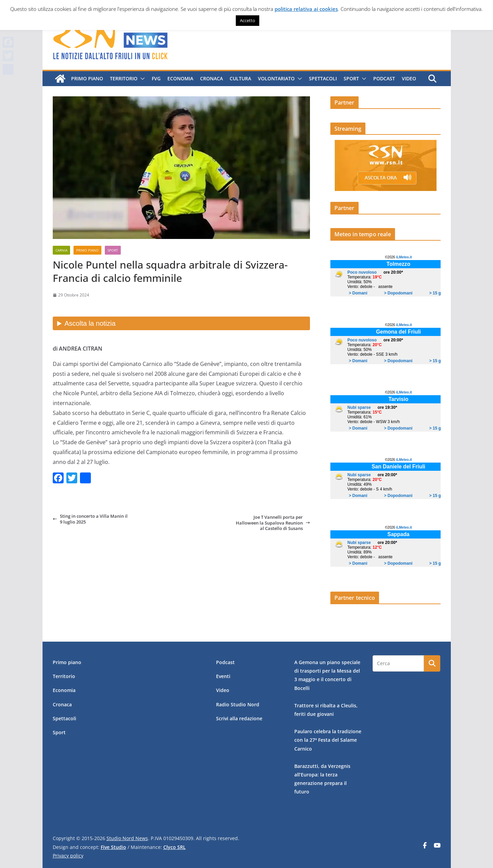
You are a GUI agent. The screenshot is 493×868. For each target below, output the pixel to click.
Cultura (240, 78)
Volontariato (276, 78)
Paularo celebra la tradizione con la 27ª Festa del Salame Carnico (328, 740)
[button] (141, 79)
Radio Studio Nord (238, 704)
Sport (351, 78)
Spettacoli (323, 78)
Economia (180, 78)
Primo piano (87, 78)
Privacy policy (68, 856)
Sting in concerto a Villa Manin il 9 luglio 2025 (90, 519)
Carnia (61, 250)
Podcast (384, 78)
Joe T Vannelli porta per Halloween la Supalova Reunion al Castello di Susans (273, 523)
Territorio (124, 78)
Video (409, 78)
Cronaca (211, 78)
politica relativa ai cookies (306, 9)
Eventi (223, 676)
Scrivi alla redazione (239, 718)
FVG (156, 78)
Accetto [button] (248, 20)
